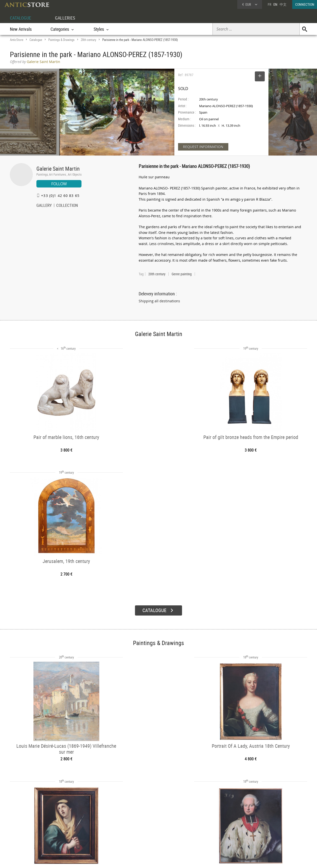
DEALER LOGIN (37, 824)
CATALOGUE (22, 18)
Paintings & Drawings (61, 40)
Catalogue (36, 40)
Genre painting (182, 274)
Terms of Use (134, 859)
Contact (261, 829)
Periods (81, 835)
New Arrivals (21, 29)
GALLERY (44, 206)
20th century (88, 40)
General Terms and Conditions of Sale (169, 859)
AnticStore (17, 40)
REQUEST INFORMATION (203, 147)
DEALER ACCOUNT (29, 816)
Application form (31, 833)
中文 (283, 4)
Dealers (141, 822)
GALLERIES (69, 18)
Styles (80, 828)
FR (269, 4)
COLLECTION (67, 206)
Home (260, 824)
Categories (83, 822)
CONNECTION (305, 4)
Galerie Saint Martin (58, 169)
